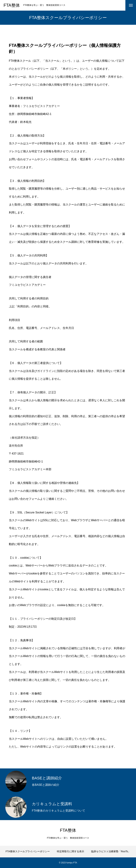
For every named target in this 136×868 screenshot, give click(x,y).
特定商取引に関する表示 (70, 851)
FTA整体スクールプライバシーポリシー (28, 851)
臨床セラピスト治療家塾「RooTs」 (111, 851)
